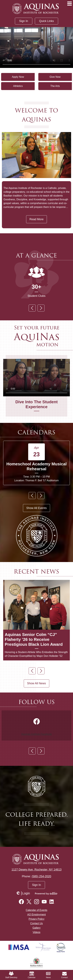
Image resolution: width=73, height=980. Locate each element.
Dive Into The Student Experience (36, 404)
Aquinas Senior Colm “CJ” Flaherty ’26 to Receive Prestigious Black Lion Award (34, 639)
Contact (64, 975)
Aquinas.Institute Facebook (36, 734)
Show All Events (36, 508)
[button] (46, 21)
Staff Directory (11, 975)
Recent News (36, 572)
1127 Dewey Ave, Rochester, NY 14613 (37, 870)
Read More (36, 219)
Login (23, 893)
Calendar (32, 975)
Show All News (36, 683)
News (48, 975)
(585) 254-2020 (41, 876)
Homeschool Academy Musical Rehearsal (36, 466)
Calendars (36, 432)
